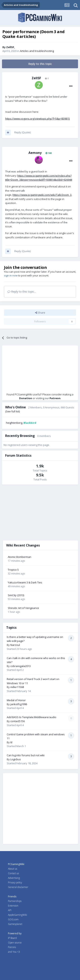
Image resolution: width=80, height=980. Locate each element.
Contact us (13, 873)
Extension (13, 906)
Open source (15, 943)
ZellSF (10, 47)
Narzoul (15, 645)
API (10, 910)
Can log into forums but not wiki (26, 755)
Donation (26, 398)
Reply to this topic (40, 64)
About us (13, 869)
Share (40, 313)
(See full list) (12, 411)
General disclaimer (18, 887)
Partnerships (15, 901)
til (11, 742)
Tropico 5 (13, 570)
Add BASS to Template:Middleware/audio (32, 717)
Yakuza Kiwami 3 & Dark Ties (25, 582)
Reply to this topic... (22, 292)
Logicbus (16, 759)
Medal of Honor (16, 700)
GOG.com (13, 919)
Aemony (35, 153)
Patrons (12, 947)
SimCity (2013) (16, 595)
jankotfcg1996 (19, 704)
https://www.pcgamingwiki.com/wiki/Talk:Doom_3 (42, 195)
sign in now (11, 275)
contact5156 (18, 721)
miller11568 (17, 687)
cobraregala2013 (20, 666)
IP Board (12, 938)
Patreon (55, 398)
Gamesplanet (15, 924)
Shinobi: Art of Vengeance (23, 608)
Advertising (14, 878)
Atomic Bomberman (20, 557)
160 (49, 153)
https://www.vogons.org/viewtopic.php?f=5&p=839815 (38, 119)
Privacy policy (15, 882)
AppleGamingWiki (18, 915)
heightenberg (14, 423)
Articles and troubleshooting (37, 51)
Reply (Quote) (22, 132)
